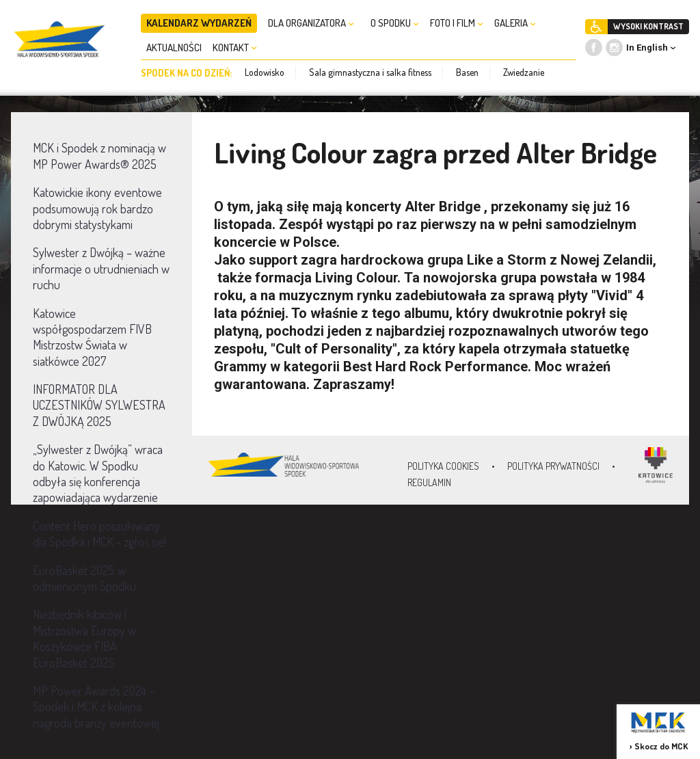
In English (647, 48)
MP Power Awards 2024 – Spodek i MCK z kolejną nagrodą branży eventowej (96, 707)
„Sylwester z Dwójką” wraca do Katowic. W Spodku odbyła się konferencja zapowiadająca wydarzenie (98, 473)
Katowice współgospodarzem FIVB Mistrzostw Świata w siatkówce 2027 (92, 337)
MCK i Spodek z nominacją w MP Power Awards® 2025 (99, 156)
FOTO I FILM (457, 23)
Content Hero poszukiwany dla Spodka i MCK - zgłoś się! (99, 534)
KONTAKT (235, 48)
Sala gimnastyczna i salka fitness (370, 72)
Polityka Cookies (443, 466)
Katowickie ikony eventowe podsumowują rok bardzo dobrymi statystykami (97, 208)
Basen (467, 72)
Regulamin (429, 482)
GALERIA (515, 23)
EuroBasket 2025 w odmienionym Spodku (84, 578)
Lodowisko (265, 72)
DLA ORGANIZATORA (311, 23)
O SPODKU (395, 23)
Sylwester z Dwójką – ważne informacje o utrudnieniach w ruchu (101, 268)
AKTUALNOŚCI (174, 48)
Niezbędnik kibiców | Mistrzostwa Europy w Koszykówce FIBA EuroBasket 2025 (84, 638)
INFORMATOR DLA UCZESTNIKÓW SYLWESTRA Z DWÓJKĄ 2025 (99, 405)
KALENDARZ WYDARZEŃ (199, 23)
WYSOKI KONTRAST (648, 26)
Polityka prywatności (553, 466)
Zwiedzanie (524, 72)
